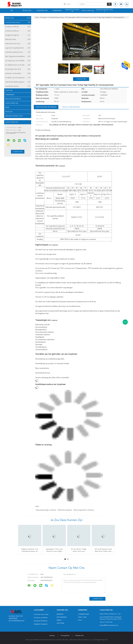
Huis (12, 11)
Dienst (59, 620)
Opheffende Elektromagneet (18, 82)
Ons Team (60, 623)
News (7, 107)
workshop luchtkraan (18, 31)
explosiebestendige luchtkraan (46, 510)
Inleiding (60, 614)
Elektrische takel (18, 39)
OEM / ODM (82, 617)
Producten (27, 11)
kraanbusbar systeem (18, 86)
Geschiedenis (62, 617)
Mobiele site (80, 636)
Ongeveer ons (42, 11)
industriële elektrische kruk (18, 52)
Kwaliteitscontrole (72, 11)
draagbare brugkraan (18, 35)
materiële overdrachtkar (18, 73)
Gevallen (9, 112)
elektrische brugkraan (65, 510)
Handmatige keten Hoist (18, 69)
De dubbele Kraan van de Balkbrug (18, 65)
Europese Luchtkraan (18, 27)
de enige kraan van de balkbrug (18, 61)
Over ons (9, 90)
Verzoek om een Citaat (104, 11)
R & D (80, 620)
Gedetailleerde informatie (46, 107)
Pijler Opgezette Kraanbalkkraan (18, 56)
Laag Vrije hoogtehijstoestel (18, 48)
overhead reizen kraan (18, 22)
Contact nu (81, 79)
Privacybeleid (65, 636)
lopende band (84, 614)
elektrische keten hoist (18, 44)
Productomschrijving (71, 107)
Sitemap (52, 636)
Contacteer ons (88, 11)
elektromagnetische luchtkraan (84, 510)
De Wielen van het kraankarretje (18, 78)
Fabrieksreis (57, 11)
